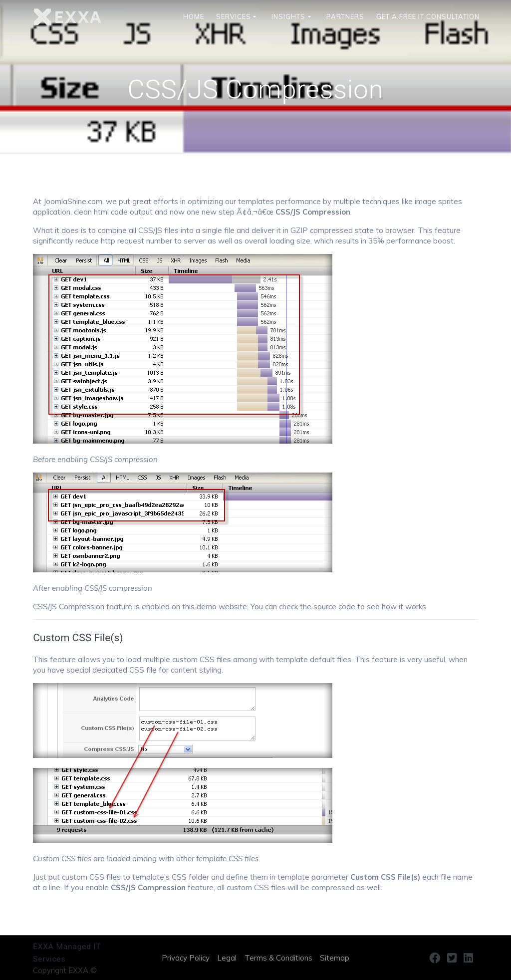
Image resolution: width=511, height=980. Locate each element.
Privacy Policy (186, 958)
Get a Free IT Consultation (428, 17)
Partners (345, 17)
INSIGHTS (288, 17)
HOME (194, 17)
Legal (227, 958)
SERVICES (234, 17)
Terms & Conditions (278, 958)
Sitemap (335, 958)
